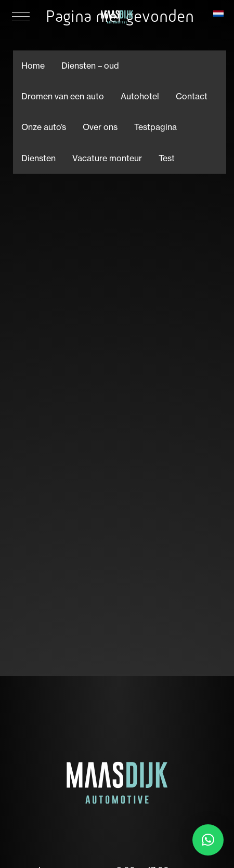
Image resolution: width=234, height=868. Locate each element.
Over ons (100, 127)
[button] (208, 840)
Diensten (38, 158)
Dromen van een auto (63, 96)
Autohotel (140, 96)
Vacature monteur (107, 158)
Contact (192, 96)
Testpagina (155, 127)
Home (33, 66)
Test (167, 158)
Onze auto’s (44, 127)
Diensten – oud (90, 66)
